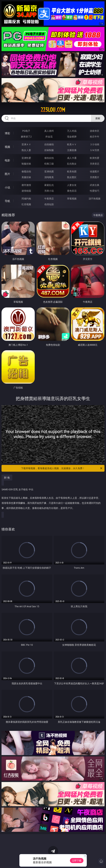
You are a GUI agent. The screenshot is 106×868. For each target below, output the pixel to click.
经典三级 (49, 164)
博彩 (7, 133)
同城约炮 (26, 199)
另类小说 (49, 191)
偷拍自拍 (49, 158)
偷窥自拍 (26, 171)
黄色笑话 (72, 191)
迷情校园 (26, 191)
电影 (7, 160)
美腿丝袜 (26, 177)
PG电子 (26, 131)
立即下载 (77, 860)
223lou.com (53, 110)
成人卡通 (72, 158)
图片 (7, 174)
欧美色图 (72, 171)
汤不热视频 (95, 199)
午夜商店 (49, 199)
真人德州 (49, 131)
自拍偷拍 (49, 144)
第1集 (7, 478)
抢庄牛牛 (95, 137)
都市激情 (26, 185)
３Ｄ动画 (95, 144)
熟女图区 (72, 177)
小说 (7, 187)
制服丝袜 (26, 164)
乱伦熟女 (72, 164)
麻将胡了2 (26, 137)
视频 (7, 147)
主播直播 (72, 150)
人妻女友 (72, 185)
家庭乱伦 (49, 185)
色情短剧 (49, 204)
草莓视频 (72, 199)
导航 (7, 201)
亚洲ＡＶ (26, 144)
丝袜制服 (49, 150)
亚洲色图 (49, 171)
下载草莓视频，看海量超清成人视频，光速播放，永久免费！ (62, 468)
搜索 (98, 118)
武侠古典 (95, 185)
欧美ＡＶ (72, 144)
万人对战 (72, 131)
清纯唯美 (49, 177)
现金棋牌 (72, 137)
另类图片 (95, 177)
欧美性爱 (95, 158)
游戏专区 (95, 131)
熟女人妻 (26, 150)
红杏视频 (26, 204)
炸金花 (49, 137)
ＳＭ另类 (95, 150)
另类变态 (95, 164)
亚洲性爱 (26, 158)
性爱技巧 (95, 191)
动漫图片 (95, 171)
